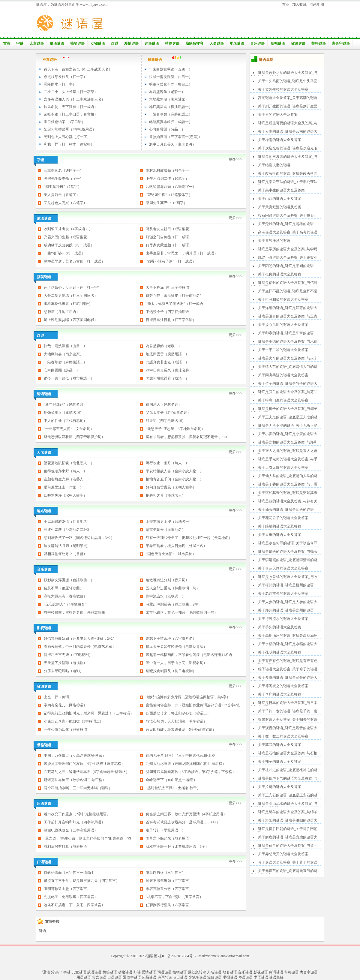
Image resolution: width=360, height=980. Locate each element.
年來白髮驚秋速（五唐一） (171, 69)
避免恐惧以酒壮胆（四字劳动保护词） (74, 437)
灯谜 (115, 44)
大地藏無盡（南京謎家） (169, 99)
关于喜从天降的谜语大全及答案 (283, 568)
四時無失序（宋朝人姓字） (65, 495)
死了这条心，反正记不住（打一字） (73, 287)
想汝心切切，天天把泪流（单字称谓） (176, 721)
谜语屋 (152, 956)
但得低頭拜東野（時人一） (65, 471)
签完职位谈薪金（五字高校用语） (71, 830)
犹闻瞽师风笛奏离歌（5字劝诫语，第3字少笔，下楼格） (191, 772)
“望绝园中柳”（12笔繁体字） (169, 195)
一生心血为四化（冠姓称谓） (67, 729)
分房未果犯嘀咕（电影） (64, 671)
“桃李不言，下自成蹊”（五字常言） (174, 897)
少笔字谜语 (197, 977)
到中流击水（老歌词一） (166, 596)
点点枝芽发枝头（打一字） (65, 77)
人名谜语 (217, 44)
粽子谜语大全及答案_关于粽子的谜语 (288, 669)
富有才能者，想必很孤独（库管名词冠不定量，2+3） (188, 437)
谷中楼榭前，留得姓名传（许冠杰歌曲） (76, 612)
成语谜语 (57, 44)
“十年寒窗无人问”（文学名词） (69, 429)
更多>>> (235, 159)
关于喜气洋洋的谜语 (274, 241)
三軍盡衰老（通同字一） (64, 170)
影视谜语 (278, 44)
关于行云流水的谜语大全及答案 (283, 619)
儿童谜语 (37, 44)
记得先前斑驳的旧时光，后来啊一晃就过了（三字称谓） (89, 713)
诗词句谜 (165, 977)
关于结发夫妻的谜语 (274, 165)
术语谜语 (261, 977)
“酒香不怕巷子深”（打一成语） (171, 261)
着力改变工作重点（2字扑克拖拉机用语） (77, 814)
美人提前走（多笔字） (62, 195)
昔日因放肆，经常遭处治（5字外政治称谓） (181, 729)
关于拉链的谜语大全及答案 (280, 787)
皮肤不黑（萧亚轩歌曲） (64, 588)
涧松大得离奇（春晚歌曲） (65, 596)
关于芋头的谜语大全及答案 (280, 627)
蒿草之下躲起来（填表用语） (169, 838)
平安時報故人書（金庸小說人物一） (175, 471)
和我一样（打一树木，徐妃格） (69, 144)
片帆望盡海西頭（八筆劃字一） (171, 187)
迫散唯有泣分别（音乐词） (167, 580)
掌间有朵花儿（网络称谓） (65, 705)
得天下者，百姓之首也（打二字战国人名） (78, 69)
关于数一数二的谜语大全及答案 (283, 736)
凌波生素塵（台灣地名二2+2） (68, 530)
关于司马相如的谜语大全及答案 (283, 299)
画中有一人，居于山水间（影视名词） (176, 663)
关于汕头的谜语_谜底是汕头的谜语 (286, 510)
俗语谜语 (245, 977)
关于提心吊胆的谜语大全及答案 (283, 325)
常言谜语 (99, 977)
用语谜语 (84, 977)
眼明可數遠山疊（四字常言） (67, 889)
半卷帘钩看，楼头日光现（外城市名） (176, 546)
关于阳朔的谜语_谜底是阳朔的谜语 (286, 266)
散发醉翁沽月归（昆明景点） (67, 546)
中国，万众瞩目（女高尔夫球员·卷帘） (75, 756)
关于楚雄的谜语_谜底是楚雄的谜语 (286, 224)
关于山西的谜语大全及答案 (280, 199)
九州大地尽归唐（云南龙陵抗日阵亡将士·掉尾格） (186, 764)
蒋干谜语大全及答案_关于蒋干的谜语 (288, 862)
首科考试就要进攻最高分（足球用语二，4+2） (183, 822)
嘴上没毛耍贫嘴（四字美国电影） (71, 320)
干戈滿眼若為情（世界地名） (67, 522)
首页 (286, 5)
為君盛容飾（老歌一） (167, 92)
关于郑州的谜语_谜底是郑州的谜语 (286, 610)
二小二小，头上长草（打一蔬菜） (71, 92)
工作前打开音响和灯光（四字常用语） (74, 822)
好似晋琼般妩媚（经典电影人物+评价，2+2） (80, 639)
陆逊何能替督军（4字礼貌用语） (70, 129)
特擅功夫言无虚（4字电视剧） (68, 655)
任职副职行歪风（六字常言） (169, 905)
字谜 (20, 44)
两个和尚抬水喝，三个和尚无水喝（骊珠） (78, 788)
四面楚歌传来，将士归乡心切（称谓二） (178, 713)
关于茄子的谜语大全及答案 (280, 762)
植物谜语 (172, 44)
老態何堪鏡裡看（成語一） (167, 378)
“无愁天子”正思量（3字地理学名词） (175, 429)
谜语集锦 (276, 977)
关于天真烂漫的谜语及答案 (280, 207)
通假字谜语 (132, 977)
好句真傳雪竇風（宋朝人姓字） (171, 487)
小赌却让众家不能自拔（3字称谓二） (73, 721)
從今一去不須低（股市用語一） (69, 378)
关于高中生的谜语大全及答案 (281, 190)
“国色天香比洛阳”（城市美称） (171, 554)
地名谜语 (237, 44)
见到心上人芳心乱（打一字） (67, 137)
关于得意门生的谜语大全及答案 (283, 400)
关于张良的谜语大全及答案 (280, 274)
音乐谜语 (257, 44)
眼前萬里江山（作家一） (64, 487)
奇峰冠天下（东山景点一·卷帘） (171, 780)
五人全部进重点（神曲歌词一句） (173, 588)
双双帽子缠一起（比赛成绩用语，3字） (177, 846)
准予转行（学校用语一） (166, 830)
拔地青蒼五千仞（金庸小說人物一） (175, 479)
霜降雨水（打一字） (60, 84)
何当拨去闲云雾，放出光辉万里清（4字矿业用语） (186, 814)
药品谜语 (149, 977)
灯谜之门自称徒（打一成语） (169, 237)
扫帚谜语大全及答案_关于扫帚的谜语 (288, 720)
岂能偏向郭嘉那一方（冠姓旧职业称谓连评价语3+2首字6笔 (193, 705)
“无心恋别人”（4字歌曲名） (66, 604)
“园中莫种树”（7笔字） (63, 187)
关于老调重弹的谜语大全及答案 (283, 594)
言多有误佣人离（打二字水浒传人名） (74, 99)
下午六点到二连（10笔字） (167, 179)
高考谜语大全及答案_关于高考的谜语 (288, 232)
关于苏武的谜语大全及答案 (280, 745)
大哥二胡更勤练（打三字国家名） (71, 296)
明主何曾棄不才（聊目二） (171, 84)
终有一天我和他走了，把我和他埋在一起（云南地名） (189, 538)
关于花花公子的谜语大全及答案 (283, 518)
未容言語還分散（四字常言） (169, 889)
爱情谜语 (131, 44)
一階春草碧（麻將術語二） (171, 114)
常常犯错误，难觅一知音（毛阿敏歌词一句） (182, 612)
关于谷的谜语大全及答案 (278, 115)
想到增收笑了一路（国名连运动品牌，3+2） (79, 538)
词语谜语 (152, 44)
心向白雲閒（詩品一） (167, 129)
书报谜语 (230, 977)
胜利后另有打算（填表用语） (67, 846)
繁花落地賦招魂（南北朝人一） (69, 463)
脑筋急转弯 (194, 44)
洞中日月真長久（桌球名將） (172, 144)
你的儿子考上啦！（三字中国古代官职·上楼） (182, 756)
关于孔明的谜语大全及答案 (280, 652)
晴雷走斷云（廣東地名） (166, 530)
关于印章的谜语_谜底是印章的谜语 (286, 333)
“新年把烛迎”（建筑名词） (65, 404)
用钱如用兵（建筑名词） (64, 413)
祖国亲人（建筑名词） (164, 404)
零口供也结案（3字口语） (64, 122)
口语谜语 (115, 977)
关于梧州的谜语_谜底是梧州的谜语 (286, 585)
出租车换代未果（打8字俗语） (68, 304)
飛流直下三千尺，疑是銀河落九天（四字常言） (82, 881)
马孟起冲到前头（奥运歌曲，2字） (174, 604)
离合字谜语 (341, 44)
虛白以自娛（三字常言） (166, 873)
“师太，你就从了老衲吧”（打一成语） (176, 304)
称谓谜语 (298, 44)
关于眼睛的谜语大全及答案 (280, 526)
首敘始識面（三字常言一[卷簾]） (175, 137)
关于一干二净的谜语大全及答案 (283, 350)
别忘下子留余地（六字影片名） (171, 639)
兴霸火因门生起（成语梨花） (67, 237)
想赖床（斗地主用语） (62, 312)
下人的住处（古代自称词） (65, 421)
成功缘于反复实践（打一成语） (69, 245)
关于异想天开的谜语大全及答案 (283, 854)
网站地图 (317, 5)
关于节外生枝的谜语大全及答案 (283, 89)
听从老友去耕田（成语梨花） (169, 229)
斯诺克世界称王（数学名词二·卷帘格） (75, 780)
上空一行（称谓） (58, 697)
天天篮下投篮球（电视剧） (65, 663)
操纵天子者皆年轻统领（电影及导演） (176, 647)
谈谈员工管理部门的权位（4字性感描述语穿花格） (84, 764)
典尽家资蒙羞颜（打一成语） (169, 245)
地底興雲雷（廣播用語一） (171, 107)
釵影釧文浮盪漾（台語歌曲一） (69, 580)
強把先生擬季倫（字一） (64, 179)
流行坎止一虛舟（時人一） (167, 463)
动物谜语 (98, 44)
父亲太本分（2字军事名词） (168, 413)
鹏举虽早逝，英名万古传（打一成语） (74, 261)
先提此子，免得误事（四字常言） (71, 897)
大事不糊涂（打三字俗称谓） (169, 287)
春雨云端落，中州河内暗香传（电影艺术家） (80, 647)
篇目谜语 (214, 977)
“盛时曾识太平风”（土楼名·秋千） (173, 788)
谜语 (43, 931)
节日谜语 (180, 977)
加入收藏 (299, 5)
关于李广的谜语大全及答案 (280, 694)
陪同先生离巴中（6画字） (166, 203)
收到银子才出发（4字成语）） (68, 229)
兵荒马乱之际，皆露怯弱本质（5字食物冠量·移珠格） (87, 772)
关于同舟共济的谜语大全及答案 (283, 375)
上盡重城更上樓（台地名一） (169, 522)
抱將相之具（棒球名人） (166, 495)
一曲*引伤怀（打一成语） (64, 253)
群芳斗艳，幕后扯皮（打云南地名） (175, 296)
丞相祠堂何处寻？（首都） (65, 554)
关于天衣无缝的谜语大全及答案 (283, 467)
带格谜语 (319, 44)
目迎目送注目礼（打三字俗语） (171, 320)
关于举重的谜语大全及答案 (280, 535)
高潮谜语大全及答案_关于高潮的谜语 (288, 98)
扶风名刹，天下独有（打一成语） (71, 107)
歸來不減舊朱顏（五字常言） (169, 881)
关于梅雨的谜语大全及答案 (280, 140)
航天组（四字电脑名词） (166, 421)
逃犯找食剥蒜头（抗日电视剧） (171, 671)
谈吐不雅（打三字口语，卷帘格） (71, 114)
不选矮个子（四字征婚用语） (169, 312)
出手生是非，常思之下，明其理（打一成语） (182, 253)
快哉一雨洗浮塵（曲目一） (171, 77)
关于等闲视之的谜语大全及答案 (283, 686)
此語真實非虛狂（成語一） (171, 122)
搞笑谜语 (77, 44)
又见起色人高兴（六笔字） (65, 203)
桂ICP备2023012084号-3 (177, 956)
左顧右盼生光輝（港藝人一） (67, 479)
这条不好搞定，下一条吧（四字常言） (74, 905)
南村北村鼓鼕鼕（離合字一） (169, 170)
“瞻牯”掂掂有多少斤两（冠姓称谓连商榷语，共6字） (188, 697)
